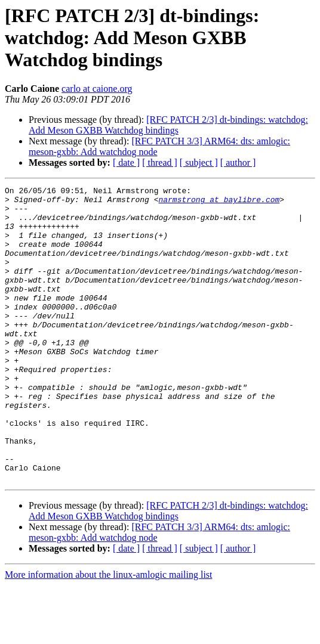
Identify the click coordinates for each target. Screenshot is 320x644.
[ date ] (126, 162)
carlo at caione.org (97, 89)
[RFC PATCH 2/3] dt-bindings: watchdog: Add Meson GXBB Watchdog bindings (168, 125)
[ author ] (238, 162)
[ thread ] (160, 162)
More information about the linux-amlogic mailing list (109, 634)
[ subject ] (199, 162)
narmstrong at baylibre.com (219, 203)
